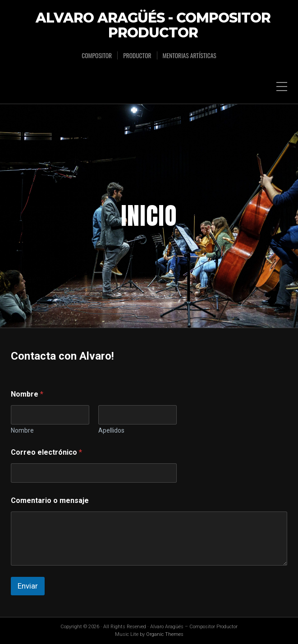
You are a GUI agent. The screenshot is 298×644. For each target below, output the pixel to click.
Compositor (97, 55)
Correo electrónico (46, 452)
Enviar (28, 586)
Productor (137, 55)
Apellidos (111, 430)
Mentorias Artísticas (190, 55)
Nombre (22, 430)
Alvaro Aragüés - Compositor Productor (153, 26)
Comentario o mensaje (50, 500)
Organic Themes (165, 634)
